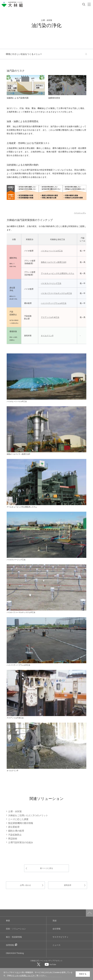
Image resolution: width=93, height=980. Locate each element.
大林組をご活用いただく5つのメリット (28, 815)
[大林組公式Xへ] (39, 964)
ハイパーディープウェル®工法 (54, 303)
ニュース (57, 945)
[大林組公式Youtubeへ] (50, 964)
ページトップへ (80, 213)
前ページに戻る (46, 868)
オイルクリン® (47, 335)
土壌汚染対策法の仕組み (21, 842)
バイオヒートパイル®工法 (52, 251)
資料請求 (68, 885)
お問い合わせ (25, 885)
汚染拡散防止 (15, 835)
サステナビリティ (60, 937)
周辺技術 (13, 838)
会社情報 (57, 929)
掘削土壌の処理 (16, 831)
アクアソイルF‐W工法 (50, 317)
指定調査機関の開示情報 (21, 823)
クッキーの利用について (23, 976)
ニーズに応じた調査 (18, 819)
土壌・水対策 (15, 811)
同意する (83, 974)
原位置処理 (14, 827)
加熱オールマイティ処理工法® (54, 262)
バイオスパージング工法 (51, 283)
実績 (55, 921)
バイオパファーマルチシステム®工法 (56, 293)
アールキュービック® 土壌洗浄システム (58, 273)
